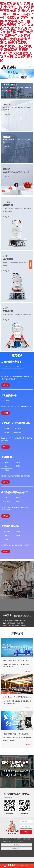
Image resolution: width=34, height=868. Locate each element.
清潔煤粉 (7, 532)
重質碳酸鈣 (7, 501)
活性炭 (18, 535)
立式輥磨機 (13, 88)
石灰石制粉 (7, 401)
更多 (10, 91)
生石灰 (7, 498)
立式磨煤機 (28, 88)
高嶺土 (7, 466)
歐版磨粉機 (5, 88)
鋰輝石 (7, 462)
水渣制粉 (18, 428)
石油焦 (18, 532)
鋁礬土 (7, 470)
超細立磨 (5, 91)
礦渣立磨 (20, 88)
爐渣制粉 (7, 432)
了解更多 (6, 385)
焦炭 (7, 539)
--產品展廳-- (17, 845)
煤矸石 (7, 535)
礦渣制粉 (7, 428)
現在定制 (26, 832)
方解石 (18, 501)
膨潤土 (18, 466)
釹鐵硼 (18, 462)
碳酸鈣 (18, 498)
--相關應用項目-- (17, 849)
